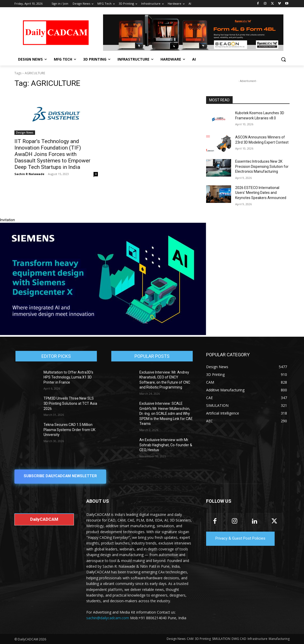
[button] (283, 59)
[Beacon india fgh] (193, 33)
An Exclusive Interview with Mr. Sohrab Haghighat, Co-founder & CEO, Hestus (166, 445)
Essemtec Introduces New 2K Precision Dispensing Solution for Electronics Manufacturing (262, 166)
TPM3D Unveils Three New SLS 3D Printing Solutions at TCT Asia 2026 (70, 403)
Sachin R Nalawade (29, 174)
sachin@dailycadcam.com (108, 618)
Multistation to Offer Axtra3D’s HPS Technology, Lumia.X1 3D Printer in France (68, 377)
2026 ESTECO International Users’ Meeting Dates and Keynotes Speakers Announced (261, 193)
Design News (25, 133)
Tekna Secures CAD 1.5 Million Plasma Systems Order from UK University (69, 430)
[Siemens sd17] (103, 334)
